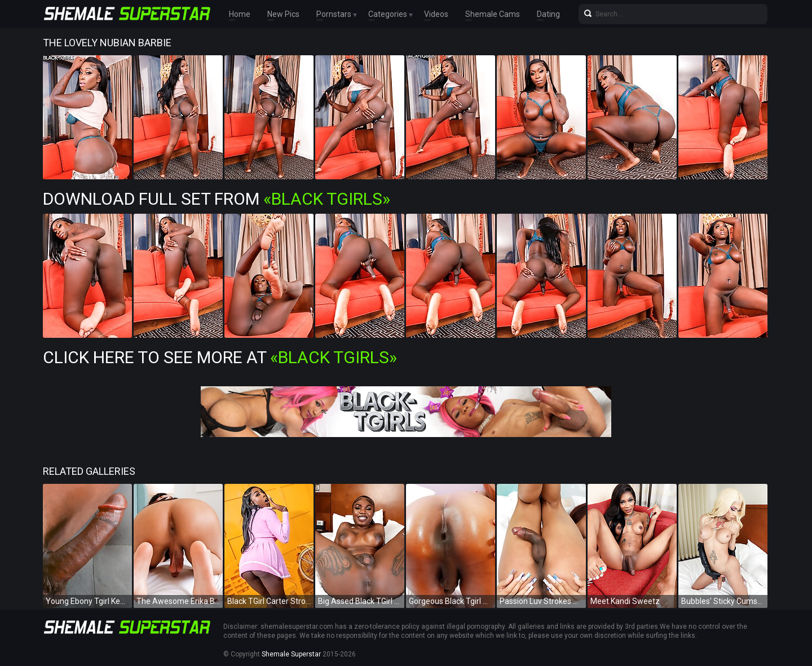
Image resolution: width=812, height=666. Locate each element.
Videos (436, 14)
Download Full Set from (217, 199)
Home (240, 14)
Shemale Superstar (291, 654)
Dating (548, 14)
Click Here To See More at (220, 357)
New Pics (283, 14)
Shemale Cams (493, 14)
